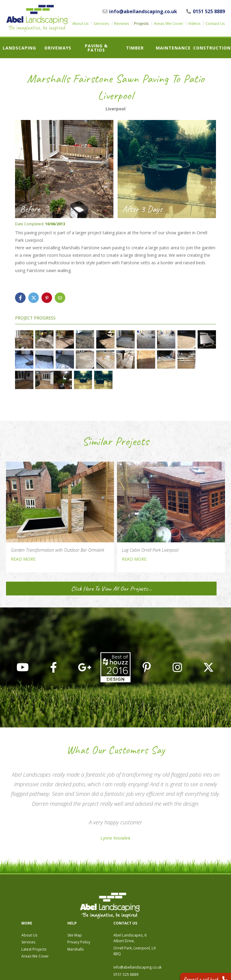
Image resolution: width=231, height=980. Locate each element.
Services (101, 24)
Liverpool (115, 109)
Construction (212, 48)
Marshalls (141, 916)
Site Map (140, 902)
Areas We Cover (168, 24)
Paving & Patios (96, 48)
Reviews (122, 24)
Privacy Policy (144, 909)
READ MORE (23, 559)
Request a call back (200, 971)
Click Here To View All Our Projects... (60, 589)
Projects (142, 24)
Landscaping (19, 48)
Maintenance (173, 48)
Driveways (58, 48)
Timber (135, 48)
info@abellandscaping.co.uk (140, 11)
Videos (194, 24)
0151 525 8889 (206, 11)
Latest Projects (99, 916)
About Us (80, 24)
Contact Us (215, 24)
